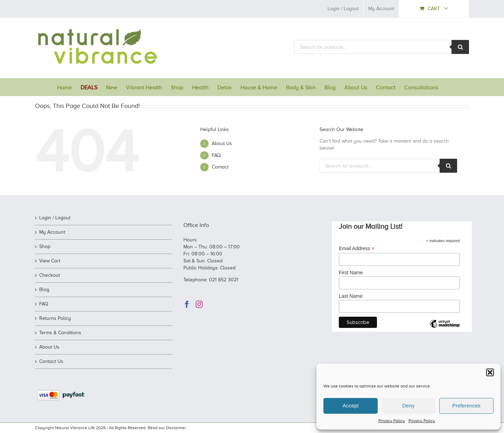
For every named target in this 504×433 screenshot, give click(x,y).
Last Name (351, 296)
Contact (220, 167)
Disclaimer (176, 428)
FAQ (216, 155)
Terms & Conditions (60, 333)
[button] (490, 372)
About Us (222, 143)
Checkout (50, 275)
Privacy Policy (392, 421)
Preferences (466, 405)
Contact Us (51, 361)
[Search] (460, 47)
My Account (52, 232)
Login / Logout (55, 218)
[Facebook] (187, 304)
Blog (44, 290)
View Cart (50, 261)
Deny (408, 405)
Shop (45, 246)
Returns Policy (55, 318)
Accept (351, 405)
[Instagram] (199, 304)
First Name (351, 273)
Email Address (357, 249)
